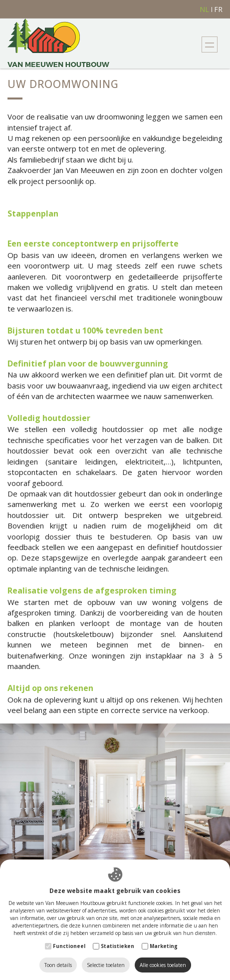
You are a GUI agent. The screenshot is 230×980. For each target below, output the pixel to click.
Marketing (164, 946)
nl (204, 9)
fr (218, 9)
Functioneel (69, 946)
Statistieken (117, 946)
